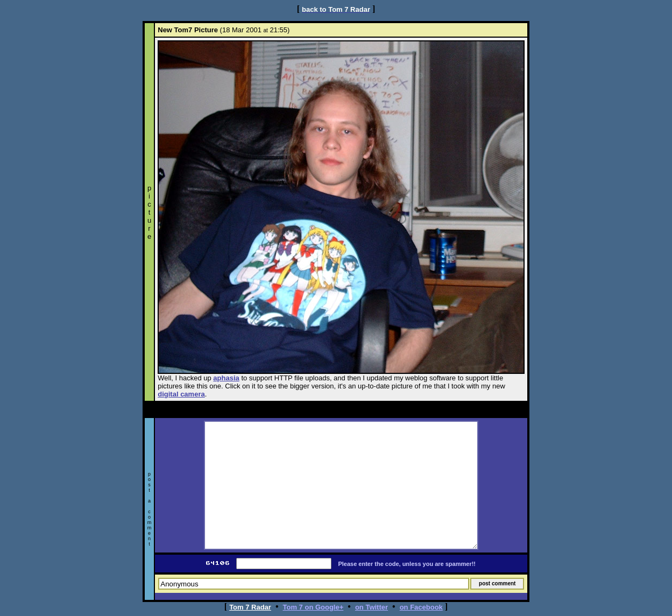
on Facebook (421, 607)
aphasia (226, 378)
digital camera (181, 394)
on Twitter (372, 607)
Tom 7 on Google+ (313, 607)
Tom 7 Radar (250, 607)
